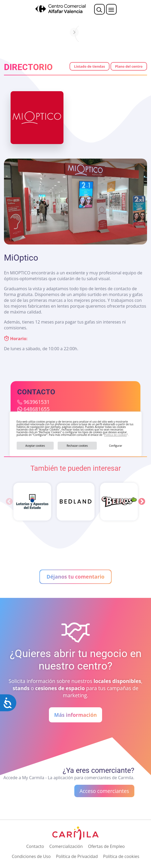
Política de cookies (115, 435)
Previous (9, 502)
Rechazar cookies (77, 446)
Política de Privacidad (77, 856)
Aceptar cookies (35, 446)
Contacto (35, 846)
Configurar (116, 446)
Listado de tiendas (90, 66)
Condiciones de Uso (31, 856)
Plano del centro (129, 66)
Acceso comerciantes (104, 791)
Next (142, 502)
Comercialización (66, 846)
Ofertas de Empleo (106, 846)
